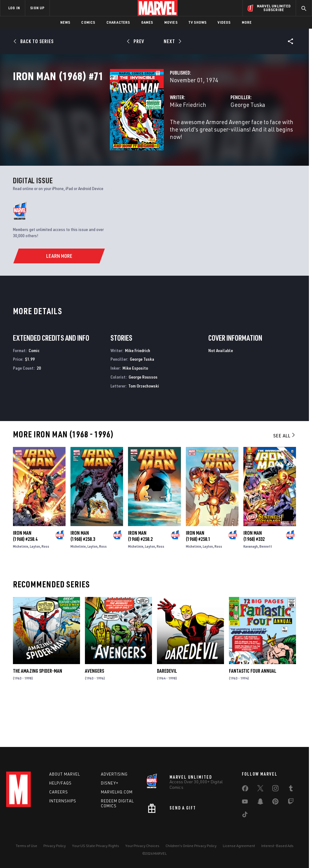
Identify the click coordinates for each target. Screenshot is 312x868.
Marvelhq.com (117, 792)
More (247, 22)
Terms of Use (26, 846)
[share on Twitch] (291, 803)
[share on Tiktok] (245, 816)
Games (147, 22)
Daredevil (167, 715)
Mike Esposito (135, 412)
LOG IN (14, 8)
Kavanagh (251, 590)
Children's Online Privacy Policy (191, 846)
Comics (88, 22)
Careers (59, 792)
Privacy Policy (55, 846)
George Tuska (214, 132)
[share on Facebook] (245, 790)
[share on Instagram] (275, 789)
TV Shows (198, 22)
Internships (63, 801)
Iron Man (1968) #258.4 (25, 580)
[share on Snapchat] (260, 803)
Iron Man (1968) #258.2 (140, 580)
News (65, 22)
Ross (45, 590)
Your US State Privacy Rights (96, 846)
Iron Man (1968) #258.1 (198, 580)
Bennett (266, 590)
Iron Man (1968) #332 (254, 580)
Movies (171, 22)
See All (285, 479)
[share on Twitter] (260, 789)
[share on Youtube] (245, 803)
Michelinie (21, 590)
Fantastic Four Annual (253, 715)
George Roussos (143, 421)
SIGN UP (37, 8)
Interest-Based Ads (277, 846)
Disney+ (110, 783)
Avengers (94, 715)
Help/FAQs (60, 783)
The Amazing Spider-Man (38, 715)
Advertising (114, 774)
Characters (118, 22)
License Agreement (239, 846)
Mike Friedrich (120, 132)
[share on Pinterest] (275, 803)
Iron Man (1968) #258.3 (83, 580)
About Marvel (65, 774)
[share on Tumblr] (291, 789)
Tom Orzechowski (144, 430)
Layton (35, 590)
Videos (224, 22)
